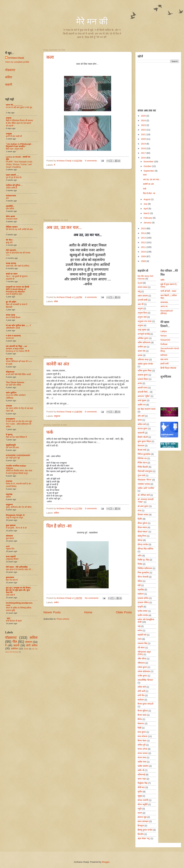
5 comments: (91, 161)
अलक (140, 355)
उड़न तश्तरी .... (12, 175)
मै (55, 165)
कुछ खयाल (10, 538)
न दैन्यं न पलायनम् (13, 336)
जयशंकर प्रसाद (144, 484)
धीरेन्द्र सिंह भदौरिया (145, 549)
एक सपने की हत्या (12, 448)
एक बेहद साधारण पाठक (147, 409)
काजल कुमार (143, 429)
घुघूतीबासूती (11, 445)
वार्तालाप (141, 700)
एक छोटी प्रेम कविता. (14, 385)
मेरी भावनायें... (12, 250)
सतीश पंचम (142, 762)
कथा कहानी (11, 557)
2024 (144, 120)
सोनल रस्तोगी (143, 800)
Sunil (26, 649)
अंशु (139, 291)
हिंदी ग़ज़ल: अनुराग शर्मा (14, 149)
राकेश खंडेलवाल (144, 671)
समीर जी (141, 770)
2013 (144, 238)
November (149, 162)
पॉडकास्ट (10, 70)
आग (7, 198)
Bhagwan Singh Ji (15, 515)
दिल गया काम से (12, 580)
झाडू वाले (9, 242)
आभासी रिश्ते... (143, 392)
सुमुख (140, 796)
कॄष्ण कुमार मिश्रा (144, 441)
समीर (162, 280)
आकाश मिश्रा (143, 379)
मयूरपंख (9, 494)
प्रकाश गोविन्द (143, 602)
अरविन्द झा (142, 347)
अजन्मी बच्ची (142, 300)
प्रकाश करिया (143, 598)
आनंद (140, 383)
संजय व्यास (10, 315)
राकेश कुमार (142, 667)
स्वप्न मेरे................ (14, 105)
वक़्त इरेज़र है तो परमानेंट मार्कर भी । (19, 569)
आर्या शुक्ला (142, 400)
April (146, 209)
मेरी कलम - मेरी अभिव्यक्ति (17, 567)
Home (88, 612)
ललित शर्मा (142, 687)
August (147, 199)
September (149, 171)
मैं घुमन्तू (9, 435)
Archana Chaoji (16, 58)
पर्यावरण (141, 594)
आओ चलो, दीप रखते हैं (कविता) (18, 266)
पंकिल (140, 581)
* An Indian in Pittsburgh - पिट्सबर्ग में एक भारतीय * (19, 145)
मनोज (140, 631)
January (148, 223)
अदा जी (141, 304)
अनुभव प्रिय (142, 313)
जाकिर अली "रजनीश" (146, 488)
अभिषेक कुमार (143, 338)
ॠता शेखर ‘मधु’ (144, 838)
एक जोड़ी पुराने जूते (13, 458)
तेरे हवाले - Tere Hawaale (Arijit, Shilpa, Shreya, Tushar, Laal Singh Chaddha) (19, 164)
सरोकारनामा (11, 196)
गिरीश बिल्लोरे (143, 467)
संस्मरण (29, 642)
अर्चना (56, 602)
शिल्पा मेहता (142, 741)
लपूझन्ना (9, 505)
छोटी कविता (32, 645)
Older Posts (124, 612)
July (146, 204)
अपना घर (164, 306)
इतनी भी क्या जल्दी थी (14, 136)
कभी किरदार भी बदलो (14, 621)
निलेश (140, 564)
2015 (144, 228)
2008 (144, 261)
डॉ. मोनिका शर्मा (144, 495)
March (147, 213)
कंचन (140, 420)
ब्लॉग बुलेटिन (11, 393)
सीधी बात (141, 787)
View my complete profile (17, 62)
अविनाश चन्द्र (143, 360)
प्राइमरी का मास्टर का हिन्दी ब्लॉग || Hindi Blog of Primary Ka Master (18, 289)
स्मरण (140, 813)
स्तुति (140, 809)
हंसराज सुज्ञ (142, 817)
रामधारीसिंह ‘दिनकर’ (146, 680)
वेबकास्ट (141, 724)
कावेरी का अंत (58, 364)
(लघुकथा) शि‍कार (12, 559)
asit (8, 546)
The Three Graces (15, 382)
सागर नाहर (142, 779)
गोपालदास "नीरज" (145, 480)
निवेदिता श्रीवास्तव (145, 568)
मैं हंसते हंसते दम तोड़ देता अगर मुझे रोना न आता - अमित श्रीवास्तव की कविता (19, 424)
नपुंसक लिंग (10, 549)
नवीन (140, 556)
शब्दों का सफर (12, 274)
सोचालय (9, 536)
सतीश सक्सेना (143, 766)
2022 (144, 130)
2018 (144, 148)
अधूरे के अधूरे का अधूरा (14, 518)
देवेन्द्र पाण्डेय (143, 544)
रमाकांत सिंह (142, 643)
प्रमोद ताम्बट (143, 611)
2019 (144, 144)
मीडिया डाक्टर (12, 227)
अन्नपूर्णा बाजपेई (144, 334)
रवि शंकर (141, 648)
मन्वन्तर (9, 481)
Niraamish (165, 340)
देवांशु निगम (142, 536)
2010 (144, 252)
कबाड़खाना (10, 419)
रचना (140, 639)
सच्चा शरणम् (11, 263)
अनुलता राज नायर (145, 321)
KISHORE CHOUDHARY (18, 455)
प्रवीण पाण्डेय (143, 615)
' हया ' (9, 618)
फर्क (50, 432)
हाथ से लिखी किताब (13, 317)
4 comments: (91, 297)
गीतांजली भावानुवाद (145, 471)
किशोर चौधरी (143, 437)
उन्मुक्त (9, 134)
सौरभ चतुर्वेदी (143, 804)
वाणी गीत (141, 695)
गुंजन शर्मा (141, 475)
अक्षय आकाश (143, 296)
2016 (144, 158)
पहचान (8, 497)
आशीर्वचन (14, 649)
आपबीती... (10, 206)
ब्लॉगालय (164, 355)
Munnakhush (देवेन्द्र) (167, 312)
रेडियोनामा (10, 372)
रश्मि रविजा (142, 659)
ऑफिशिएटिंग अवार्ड (13, 328)
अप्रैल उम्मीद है (11, 188)
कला (50, 57)
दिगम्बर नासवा (143, 515)
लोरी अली (141, 691)
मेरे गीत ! (9, 240)
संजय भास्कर (143, 753)
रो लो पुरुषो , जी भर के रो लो (16, 528)
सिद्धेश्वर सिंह (143, 783)
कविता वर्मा (142, 424)
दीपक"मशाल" (143, 532)
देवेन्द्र (140, 540)
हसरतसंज (10, 577)
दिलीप (140, 519)
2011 (144, 247)
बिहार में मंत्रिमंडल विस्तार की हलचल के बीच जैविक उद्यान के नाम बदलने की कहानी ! (19, 123)
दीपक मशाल (142, 527)
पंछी (139, 585)
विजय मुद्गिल (143, 711)
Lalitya (164, 331)
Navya (164, 336)
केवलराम (141, 446)
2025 (144, 116)
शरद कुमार (142, 732)
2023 (144, 125)
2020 (144, 139)
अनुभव (9, 118)
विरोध (140, 719)
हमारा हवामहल (143, 821)
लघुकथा (57, 416)
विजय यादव (142, 715)
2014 (144, 233)
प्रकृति (140, 607)
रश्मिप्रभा (141, 663)
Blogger (106, 862)
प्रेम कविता (10, 209)
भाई (139, 626)
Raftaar (164, 344)
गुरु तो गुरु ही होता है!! (14, 177)
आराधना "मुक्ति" (144, 396)
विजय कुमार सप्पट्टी (145, 704)
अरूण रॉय (141, 351)
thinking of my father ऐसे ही (18, 351)
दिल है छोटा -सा (59, 526)
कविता (56, 513)
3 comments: (91, 508)
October (148, 166)
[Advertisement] (88, 194)
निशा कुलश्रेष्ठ (143, 573)
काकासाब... (165, 302)
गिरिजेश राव (142, 458)
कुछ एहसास (11, 525)
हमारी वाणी (164, 364)
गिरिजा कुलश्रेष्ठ (144, 454)
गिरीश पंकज (142, 463)
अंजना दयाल (142, 287)
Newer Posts (52, 612)
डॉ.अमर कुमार (143, 506)
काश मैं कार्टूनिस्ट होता (14, 294)
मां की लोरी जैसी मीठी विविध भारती (18, 374)
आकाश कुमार (143, 375)
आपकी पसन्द (143, 388)
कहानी (9, 85)
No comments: (92, 598)
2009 (144, 256)
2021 (144, 134)
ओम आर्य (141, 416)
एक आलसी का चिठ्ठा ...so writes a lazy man (16, 347)
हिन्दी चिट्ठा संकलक (168, 368)
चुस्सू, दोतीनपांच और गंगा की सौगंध (19, 507)
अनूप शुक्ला (142, 330)
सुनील (140, 792)
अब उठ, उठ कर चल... (64, 227)
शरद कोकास (142, 736)
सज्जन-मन (10, 338)
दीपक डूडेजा (142, 523)
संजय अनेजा (142, 749)
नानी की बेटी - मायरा (168, 291)
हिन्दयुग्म (141, 826)
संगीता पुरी (142, 745)
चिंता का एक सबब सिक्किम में (16, 437)
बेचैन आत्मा (10, 216)
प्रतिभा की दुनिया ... (14, 185)
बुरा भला (9, 359)
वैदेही (139, 728)
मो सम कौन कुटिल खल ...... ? (18, 325)
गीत (15, 642)
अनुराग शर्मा (142, 317)
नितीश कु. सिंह (143, 560)
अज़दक (9, 406)
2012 (144, 242)
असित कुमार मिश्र (145, 371)
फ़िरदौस (141, 834)
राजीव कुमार (142, 676)
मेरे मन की (92, 22)
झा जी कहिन (11, 302)
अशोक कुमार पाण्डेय (145, 364)
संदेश (56, 301)
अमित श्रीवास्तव (144, 342)
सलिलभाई (141, 775)
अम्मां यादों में (10, 595)
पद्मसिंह (141, 590)
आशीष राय (142, 405)
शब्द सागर (164, 359)
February (148, 218)
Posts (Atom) (63, 619)
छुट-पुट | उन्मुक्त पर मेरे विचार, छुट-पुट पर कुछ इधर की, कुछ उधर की (18, 590)
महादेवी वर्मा (142, 635)
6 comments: (91, 412)
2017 (144, 153)
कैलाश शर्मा (142, 450)
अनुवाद (140, 325)
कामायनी (141, 433)
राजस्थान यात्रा (12, 219)
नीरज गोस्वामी (143, 577)
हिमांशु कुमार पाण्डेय (145, 830)
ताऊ (139, 511)
